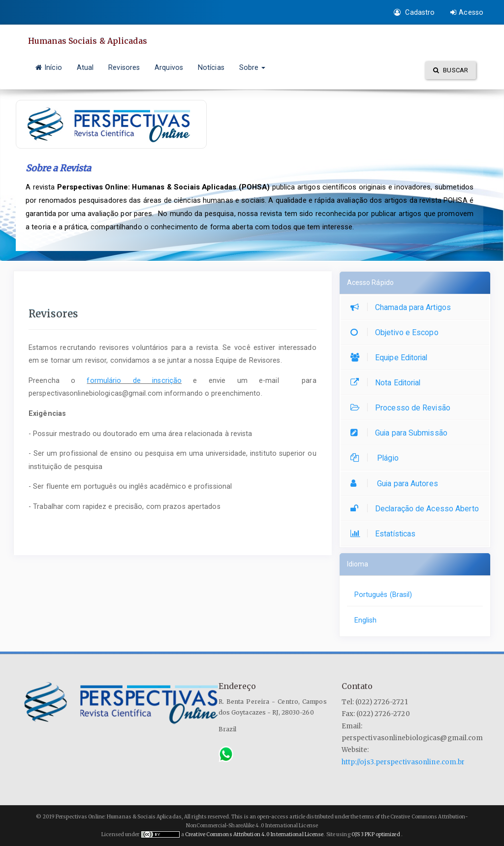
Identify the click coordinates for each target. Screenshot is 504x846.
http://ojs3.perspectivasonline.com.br (403, 762)
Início (49, 67)
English (366, 620)
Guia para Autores (397, 484)
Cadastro (414, 12)
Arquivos (169, 67)
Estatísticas (385, 534)
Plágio (377, 458)
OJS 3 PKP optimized (375, 834)
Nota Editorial (388, 383)
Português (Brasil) (383, 595)
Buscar (451, 70)
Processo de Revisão (403, 408)
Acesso (467, 12)
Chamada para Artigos (403, 307)
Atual (85, 67)
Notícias (211, 67)
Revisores (124, 67)
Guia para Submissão (401, 433)
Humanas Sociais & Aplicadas (88, 41)
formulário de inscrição (134, 380)
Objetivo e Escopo (397, 332)
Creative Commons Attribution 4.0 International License (254, 834)
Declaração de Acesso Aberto (417, 509)
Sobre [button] (252, 67)
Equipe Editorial (392, 358)
